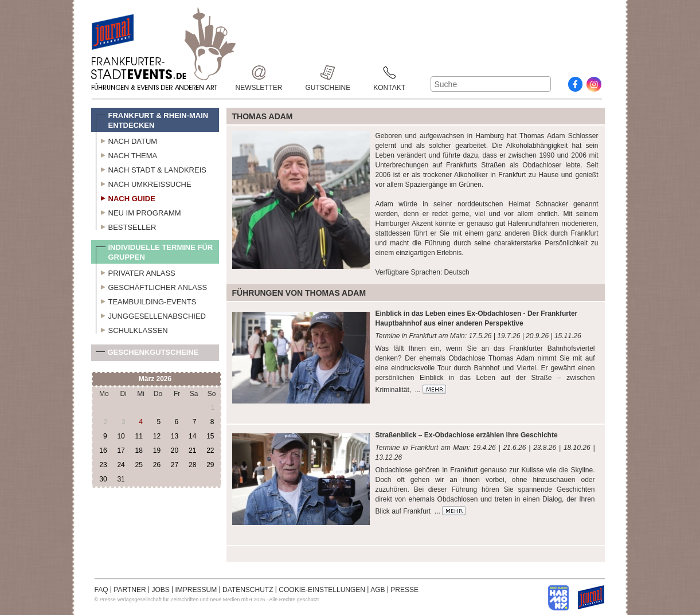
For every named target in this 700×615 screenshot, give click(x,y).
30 (103, 479)
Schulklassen (132, 329)
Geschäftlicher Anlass (152, 286)
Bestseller (126, 226)
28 (192, 465)
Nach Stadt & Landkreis (151, 169)
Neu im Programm (138, 211)
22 (210, 451)
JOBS (160, 590)
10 (121, 436)
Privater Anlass (136, 272)
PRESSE (404, 590)
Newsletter (259, 73)
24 (121, 465)
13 (175, 436)
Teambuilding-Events (146, 300)
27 (175, 465)
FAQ (101, 590)
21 (192, 451)
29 (210, 465)
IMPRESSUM (196, 590)
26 (157, 465)
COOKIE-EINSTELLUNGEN (322, 590)
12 (157, 436)
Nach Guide (126, 197)
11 (139, 436)
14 (192, 436)
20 (175, 451)
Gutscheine (328, 73)
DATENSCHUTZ (248, 590)
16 (103, 451)
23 (103, 465)
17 (121, 451)
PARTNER (130, 590)
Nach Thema (127, 154)
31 (121, 479)
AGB (378, 590)
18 (139, 451)
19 (157, 451)
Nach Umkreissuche (144, 183)
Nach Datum (127, 140)
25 (139, 465)
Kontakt (389, 73)
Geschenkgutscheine (147, 354)
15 (210, 436)
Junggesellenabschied (151, 315)
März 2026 (155, 379)
